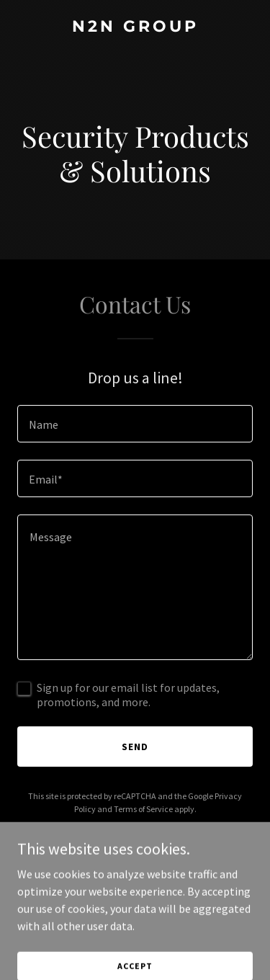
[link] (135, 27)
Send (135, 747)
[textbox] (135, 424)
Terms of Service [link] (143, 809)
